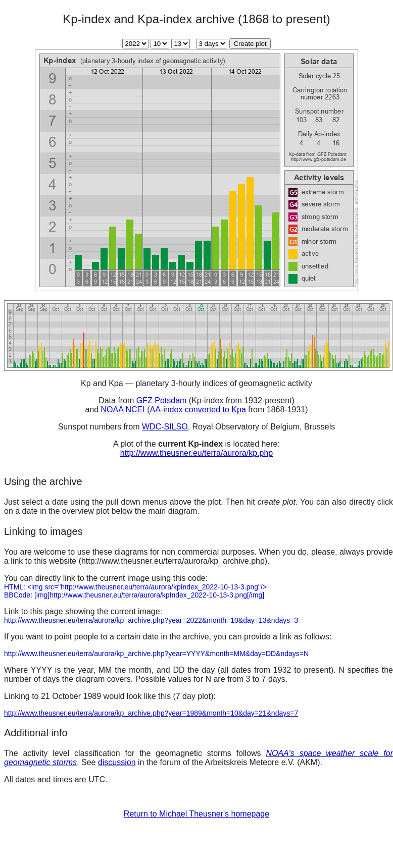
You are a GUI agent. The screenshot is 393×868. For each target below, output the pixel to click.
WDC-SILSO (165, 427)
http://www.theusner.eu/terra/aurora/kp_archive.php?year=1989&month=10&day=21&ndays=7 (151, 713)
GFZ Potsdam (162, 400)
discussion (117, 762)
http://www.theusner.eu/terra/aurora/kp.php (197, 453)
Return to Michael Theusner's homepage (197, 814)
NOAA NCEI (123, 410)
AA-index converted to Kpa (198, 410)
